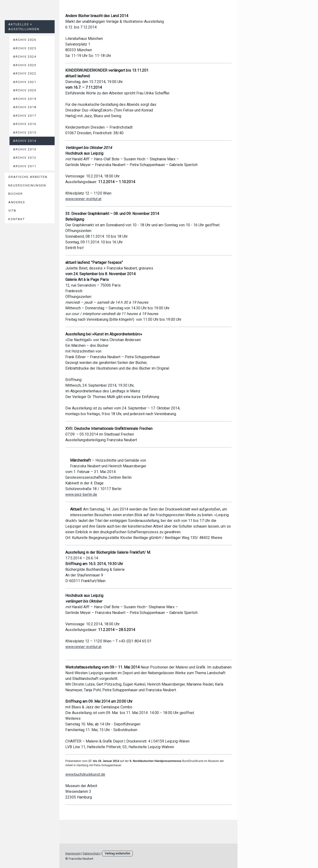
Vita (12, 211)
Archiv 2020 (25, 90)
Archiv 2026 (25, 40)
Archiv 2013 (25, 149)
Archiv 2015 (25, 132)
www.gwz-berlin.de (81, 494)
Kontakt (17, 219)
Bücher (16, 194)
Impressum (73, 853)
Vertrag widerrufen (117, 853)
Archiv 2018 (25, 107)
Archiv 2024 (25, 57)
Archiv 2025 (25, 48)
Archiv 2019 (25, 99)
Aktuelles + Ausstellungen (24, 27)
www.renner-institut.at (83, 199)
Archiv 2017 (25, 116)
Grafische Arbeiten (28, 177)
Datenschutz (91, 853)
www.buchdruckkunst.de (85, 774)
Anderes (17, 202)
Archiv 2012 (25, 158)
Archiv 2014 (25, 141)
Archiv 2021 (25, 82)
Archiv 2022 (25, 73)
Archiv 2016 (25, 124)
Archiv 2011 (25, 166)
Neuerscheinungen (27, 185)
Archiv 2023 (25, 65)
